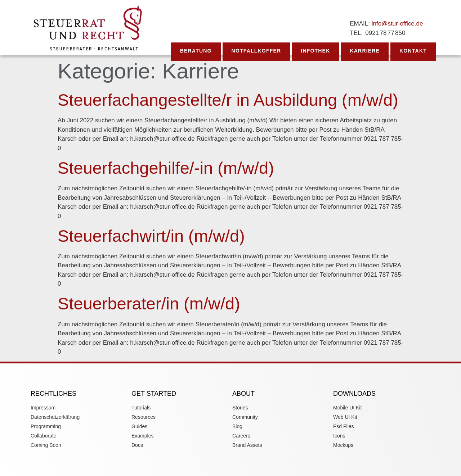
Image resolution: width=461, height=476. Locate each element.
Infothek (315, 51)
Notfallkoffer (256, 51)
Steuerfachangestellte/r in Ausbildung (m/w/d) (228, 100)
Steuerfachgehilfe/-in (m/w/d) (166, 168)
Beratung (196, 51)
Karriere (365, 51)
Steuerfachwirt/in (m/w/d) (151, 236)
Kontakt (413, 51)
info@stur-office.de (397, 24)
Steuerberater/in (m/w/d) (149, 303)
